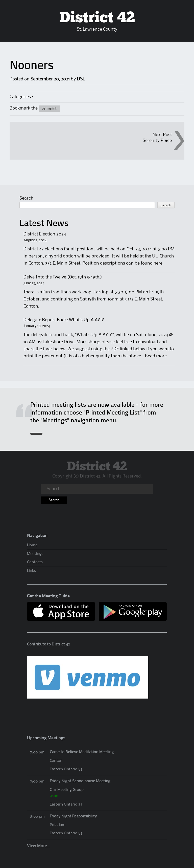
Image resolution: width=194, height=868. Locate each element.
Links (31, 571)
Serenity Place (157, 141)
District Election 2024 (45, 234)
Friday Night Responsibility (73, 816)
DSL (81, 79)
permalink (49, 108)
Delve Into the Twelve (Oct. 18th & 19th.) (63, 277)
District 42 (97, 18)
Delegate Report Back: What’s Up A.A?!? (64, 320)
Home (32, 545)
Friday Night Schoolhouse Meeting (80, 781)
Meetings (35, 554)
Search (26, 198)
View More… (38, 846)
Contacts (35, 562)
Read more (156, 356)
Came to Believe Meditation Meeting (82, 752)
